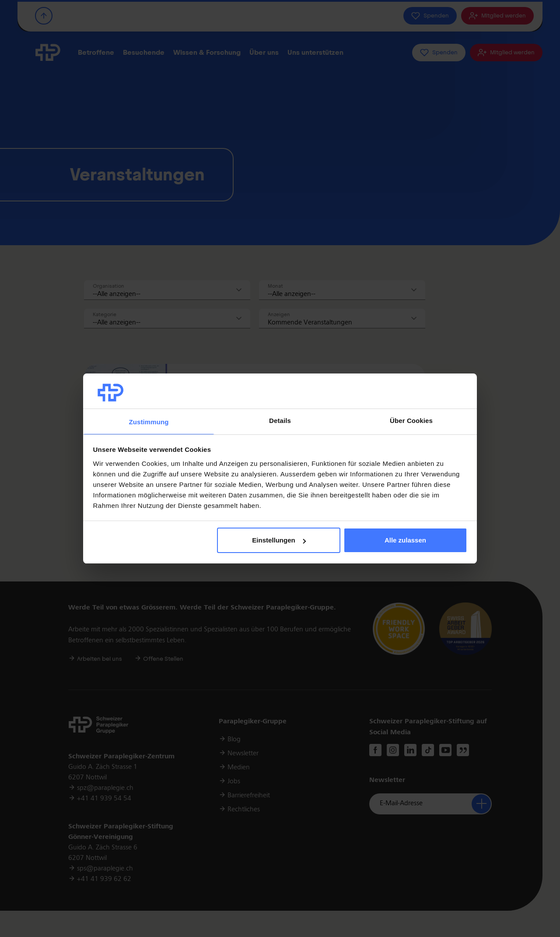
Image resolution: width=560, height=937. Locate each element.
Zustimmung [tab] (149, 422)
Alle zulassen (405, 540)
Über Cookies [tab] (411, 421)
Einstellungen (279, 540)
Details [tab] (280, 421)
